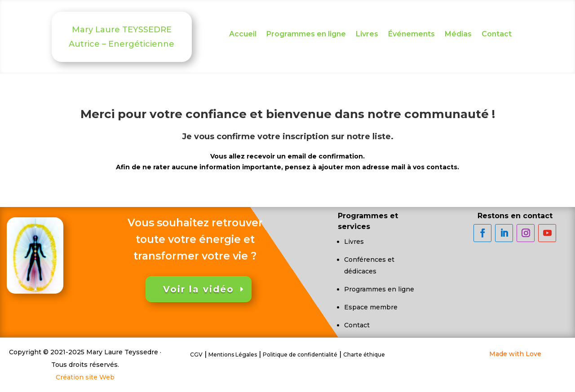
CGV (196, 355)
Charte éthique (364, 355)
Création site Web (85, 377)
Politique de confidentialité (300, 355)
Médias (458, 35)
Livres (367, 35)
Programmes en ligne (306, 35)
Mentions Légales (233, 355)
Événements (411, 35)
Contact (497, 35)
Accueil (243, 35)
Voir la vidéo (199, 289)
